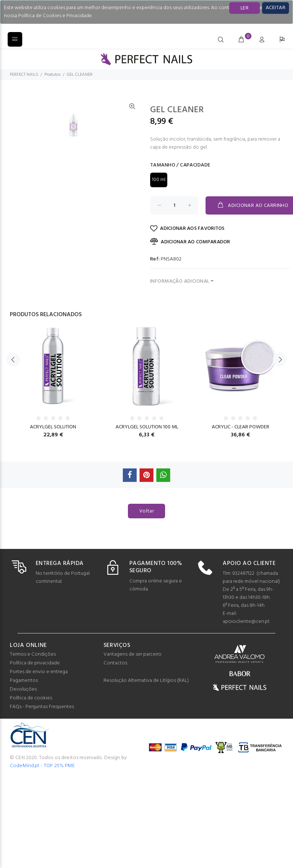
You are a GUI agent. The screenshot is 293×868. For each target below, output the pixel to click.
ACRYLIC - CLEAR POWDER (241, 427)
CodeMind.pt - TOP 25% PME (42, 766)
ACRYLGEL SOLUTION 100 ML (147, 427)
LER (245, 8)
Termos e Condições (33, 654)
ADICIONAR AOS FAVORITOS (187, 229)
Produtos (52, 75)
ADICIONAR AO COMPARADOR (190, 242)
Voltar (147, 511)
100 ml (159, 180)
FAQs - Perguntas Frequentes (42, 707)
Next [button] (280, 370)
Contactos (115, 663)
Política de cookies (31, 698)
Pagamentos (24, 681)
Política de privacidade (35, 663)
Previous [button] (13, 370)
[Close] (276, 8)
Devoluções (23, 689)
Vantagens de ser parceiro (132, 654)
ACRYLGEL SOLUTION (53, 427)
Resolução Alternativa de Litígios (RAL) (146, 681)
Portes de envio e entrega (39, 672)
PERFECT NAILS (24, 75)
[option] (78, 256)
